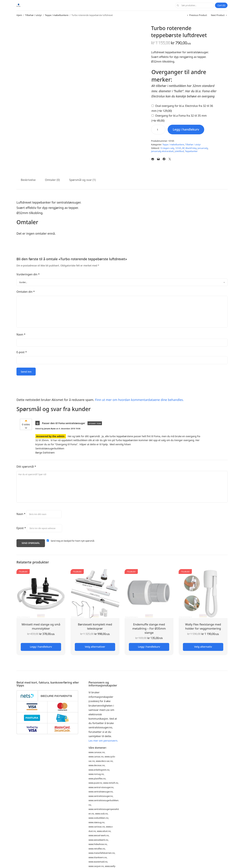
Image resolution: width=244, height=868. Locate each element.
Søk (178, 5)
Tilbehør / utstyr (33, 15)
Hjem (19, 15)
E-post (22, 352)
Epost (21, 528)
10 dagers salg (167, 148)
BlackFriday (191, 148)
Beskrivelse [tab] (28, 180)
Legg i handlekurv (186, 130)
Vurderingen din (28, 274)
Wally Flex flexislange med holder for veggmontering (203, 626)
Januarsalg (203, 148)
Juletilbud (179, 151)
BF (183, 148)
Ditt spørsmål (26, 467)
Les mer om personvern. (103, 741)
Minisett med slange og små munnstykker (41, 626)
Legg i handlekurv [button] (41, 647)
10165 (178, 148)
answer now (95, 423)
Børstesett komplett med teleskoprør (95, 626)
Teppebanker (191, 151)
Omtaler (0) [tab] (52, 180)
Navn (21, 334)
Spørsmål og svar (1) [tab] (82, 180)
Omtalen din (26, 292)
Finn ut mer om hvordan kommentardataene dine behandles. (139, 400)
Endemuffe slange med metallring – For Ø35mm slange (149, 628)
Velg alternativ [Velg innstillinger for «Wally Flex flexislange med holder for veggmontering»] (203, 647)
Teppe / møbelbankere (57, 15)
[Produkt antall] (158, 130)
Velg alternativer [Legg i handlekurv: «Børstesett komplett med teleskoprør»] (95, 647)
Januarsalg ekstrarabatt (162, 151)
